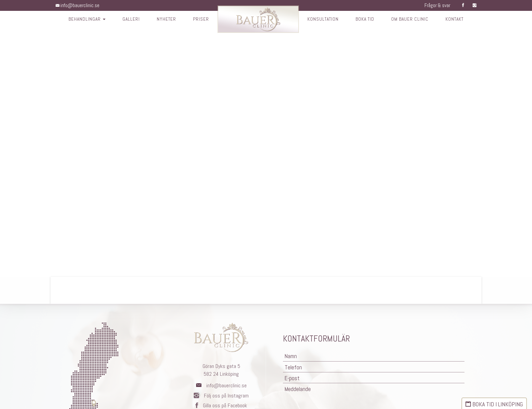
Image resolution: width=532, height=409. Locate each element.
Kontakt (458, 20)
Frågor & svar (436, 5)
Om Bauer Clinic (412, 20)
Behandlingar (84, 20)
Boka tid (366, 20)
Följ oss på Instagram (221, 396)
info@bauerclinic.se (79, 5)
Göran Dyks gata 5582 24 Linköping (221, 370)
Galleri (129, 20)
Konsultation (322, 20)
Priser (199, 20)
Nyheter (164, 20)
